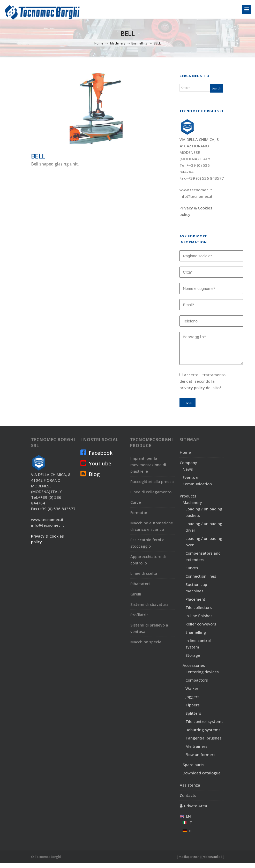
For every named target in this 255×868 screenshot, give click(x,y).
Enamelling (139, 43)
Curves (192, 572)
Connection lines (201, 581)
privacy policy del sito (200, 392)
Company (188, 467)
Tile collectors (199, 612)
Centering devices (202, 676)
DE (188, 835)
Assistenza (190, 790)
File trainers (196, 751)
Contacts (188, 800)
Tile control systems (204, 726)
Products (188, 501)
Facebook (96, 457)
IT (187, 827)
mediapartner (189, 861)
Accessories (194, 670)
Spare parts (193, 769)
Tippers (193, 710)
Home (99, 43)
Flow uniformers (200, 759)
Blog (90, 479)
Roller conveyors (201, 629)
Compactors (197, 685)
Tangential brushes (204, 743)
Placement (195, 604)
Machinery (117, 43)
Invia (187, 407)
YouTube (96, 468)
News (188, 474)
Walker (192, 693)
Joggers (192, 701)
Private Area (196, 810)
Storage (193, 660)
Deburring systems (203, 734)
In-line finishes (199, 620)
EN (185, 821)
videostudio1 (213, 861)
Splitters (193, 718)
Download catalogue (202, 778)
